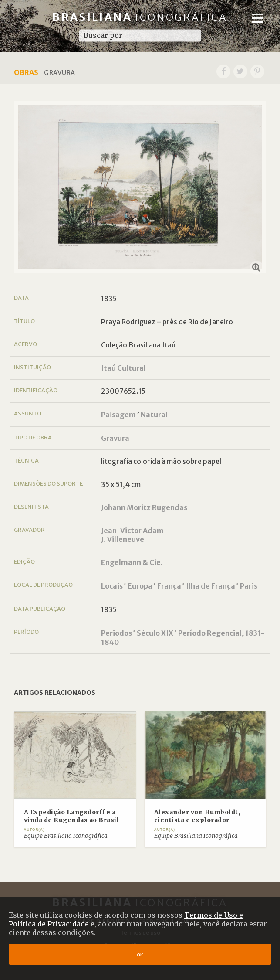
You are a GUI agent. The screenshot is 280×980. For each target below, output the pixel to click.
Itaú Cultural (123, 368)
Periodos (116, 633)
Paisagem (118, 415)
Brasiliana (140, 17)
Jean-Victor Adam (132, 531)
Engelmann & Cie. (132, 562)
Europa (140, 586)
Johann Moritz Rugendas (144, 507)
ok (140, 954)
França (169, 586)
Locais (112, 586)
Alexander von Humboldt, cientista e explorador (197, 816)
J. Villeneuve (123, 539)
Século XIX (155, 633)
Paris (249, 586)
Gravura (115, 438)
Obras (26, 72)
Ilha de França (211, 586)
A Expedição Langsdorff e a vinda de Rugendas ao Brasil (72, 816)
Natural (154, 415)
